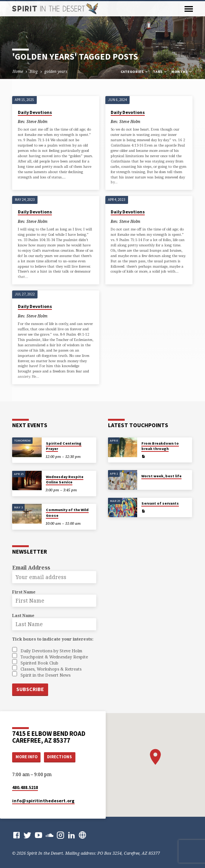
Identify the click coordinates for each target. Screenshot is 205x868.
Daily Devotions (35, 112)
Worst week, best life (161, 476)
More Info (27, 756)
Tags (160, 72)
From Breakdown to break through (160, 446)
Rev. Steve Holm (33, 122)
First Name (24, 592)
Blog (34, 71)
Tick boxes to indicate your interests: (53, 639)
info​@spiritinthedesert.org (43, 799)
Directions (59, 756)
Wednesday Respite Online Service (65, 479)
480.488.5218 (25, 786)
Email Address (31, 567)
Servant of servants (160, 504)
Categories (135, 72)
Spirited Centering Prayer (64, 446)
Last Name (23, 615)
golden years (56, 71)
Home (18, 71)
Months (182, 72)
